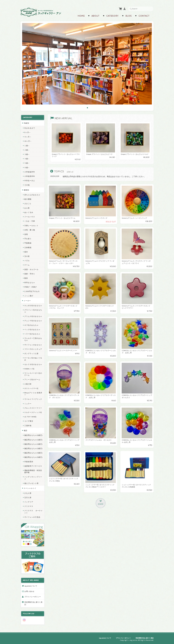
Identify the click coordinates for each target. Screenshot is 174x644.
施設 (26, 430)
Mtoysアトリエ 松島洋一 (33, 394)
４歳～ (27, 159)
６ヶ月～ (28, 137)
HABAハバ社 (29, 369)
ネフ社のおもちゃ (31, 325)
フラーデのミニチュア (33, 349)
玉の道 (27, 256)
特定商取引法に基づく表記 (33, 603)
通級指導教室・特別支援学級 (33, 471)
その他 (27, 185)
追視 (26, 234)
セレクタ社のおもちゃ (33, 364)
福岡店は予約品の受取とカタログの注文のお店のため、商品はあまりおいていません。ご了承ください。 (104, 176)
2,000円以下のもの (32, 291)
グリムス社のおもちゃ (33, 316)
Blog (129, 16)
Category (112, 16)
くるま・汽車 (30, 221)
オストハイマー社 (31, 388)
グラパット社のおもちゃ (33, 311)
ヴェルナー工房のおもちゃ (33, 339)
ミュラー (28, 404)
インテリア (29, 502)
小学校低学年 (30, 172)
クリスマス (29, 506)
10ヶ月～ (28, 141)
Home (81, 16)
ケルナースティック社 (33, 412)
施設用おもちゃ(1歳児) (33, 440)
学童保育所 (29, 462)
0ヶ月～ (28, 132)
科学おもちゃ (30, 282)
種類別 (26, 190)
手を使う (28, 239)
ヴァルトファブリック (33, 399)
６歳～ (27, 168)
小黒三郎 (28, 384)
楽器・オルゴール (31, 269)
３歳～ (27, 154)
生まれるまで (30, 128)
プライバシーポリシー (33, 597)
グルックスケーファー (33, 408)
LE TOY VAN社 (30, 417)
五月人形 (28, 497)
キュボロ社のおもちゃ (33, 306)
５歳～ (27, 163)
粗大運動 (28, 199)
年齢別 (26, 123)
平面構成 (28, 243)
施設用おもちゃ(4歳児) (33, 453)
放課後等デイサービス (33, 466)
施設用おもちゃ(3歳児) (33, 448)
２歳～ (27, 150)
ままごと (28, 203)
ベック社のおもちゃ (32, 329)
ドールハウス (30, 217)
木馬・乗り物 (30, 230)
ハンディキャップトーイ (33, 478)
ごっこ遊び (29, 296)
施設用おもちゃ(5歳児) (33, 457)
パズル (27, 261)
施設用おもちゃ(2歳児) (33, 444)
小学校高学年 (30, 176)
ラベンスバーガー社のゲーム (33, 374)
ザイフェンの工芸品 (32, 517)
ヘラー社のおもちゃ (32, 334)
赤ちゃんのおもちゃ (32, 195)
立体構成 (28, 247)
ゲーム (27, 265)
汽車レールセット (31, 226)
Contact (144, 16)
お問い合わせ (29, 591)
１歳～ (27, 146)
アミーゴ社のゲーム (32, 379)
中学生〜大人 (30, 181)
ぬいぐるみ (29, 212)
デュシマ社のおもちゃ (33, 321)
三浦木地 (28, 426)
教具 (26, 278)
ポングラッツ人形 (31, 353)
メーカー (27, 301)
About (95, 16)
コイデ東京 (29, 421)
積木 (26, 252)
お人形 (27, 208)
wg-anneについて (31, 586)
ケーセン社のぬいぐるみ (33, 359)
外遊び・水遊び (31, 287)
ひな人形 (28, 493)
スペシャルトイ (30, 488)
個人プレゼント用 (31, 483)
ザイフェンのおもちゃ (33, 345)
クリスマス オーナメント (33, 512)
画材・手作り (30, 274)
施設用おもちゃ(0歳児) (33, 435)
